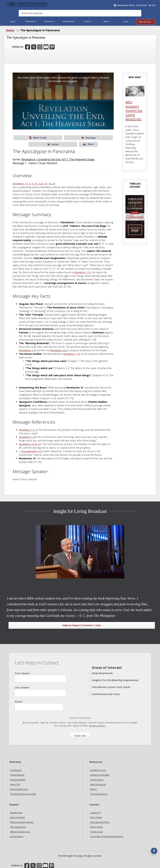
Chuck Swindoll (17, 773)
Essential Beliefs (18, 777)
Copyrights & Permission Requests (107, 834)
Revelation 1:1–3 (22, 181)
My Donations (17, 834)
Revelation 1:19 (82, 270)
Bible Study (32, 142)
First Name (40, 675)
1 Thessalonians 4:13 (30, 449)
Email (39, 703)
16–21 (52, 181)
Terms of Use (97, 829)
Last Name (40, 689)
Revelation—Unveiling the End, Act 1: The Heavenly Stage (58, 157)
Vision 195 (15, 782)
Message (53, 142)
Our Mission (16, 768)
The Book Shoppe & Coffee (23, 792)
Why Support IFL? (18, 825)
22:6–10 (43, 181)
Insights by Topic (98, 768)
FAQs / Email (96, 815)
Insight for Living (27, 6)
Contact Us (95, 810)
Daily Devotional (98, 782)
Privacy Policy (97, 825)
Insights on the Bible (100, 773)
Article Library (97, 777)
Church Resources (99, 792)
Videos (93, 787)
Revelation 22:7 (59, 348)
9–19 (35, 181)
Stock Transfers (17, 815)
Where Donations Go (20, 829)
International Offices (100, 820)
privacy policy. (97, 723)
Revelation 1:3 (27, 348)
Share (94, 142)
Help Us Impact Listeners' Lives (82, 623)
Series (73, 142)
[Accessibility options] (153, 849)
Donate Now (16, 810)
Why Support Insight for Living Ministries (134, 115)
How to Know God (19, 787)
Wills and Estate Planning (22, 820)
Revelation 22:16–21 (30, 442)
